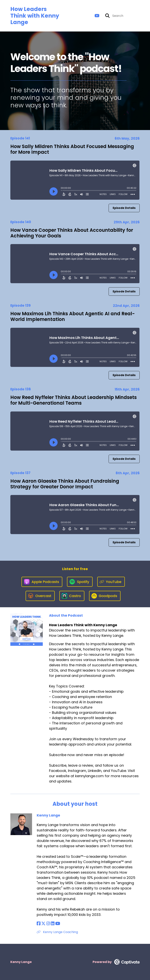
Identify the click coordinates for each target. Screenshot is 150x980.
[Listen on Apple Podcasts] (42, 582)
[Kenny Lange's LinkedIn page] (53, 924)
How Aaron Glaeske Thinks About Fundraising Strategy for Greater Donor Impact (65, 484)
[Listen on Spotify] (80, 582)
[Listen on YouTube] (111, 582)
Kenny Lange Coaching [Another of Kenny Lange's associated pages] (57, 932)
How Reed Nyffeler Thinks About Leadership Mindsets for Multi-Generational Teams (74, 400)
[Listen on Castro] (72, 596)
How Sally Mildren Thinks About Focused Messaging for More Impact (72, 149)
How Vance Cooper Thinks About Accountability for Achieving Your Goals (72, 233)
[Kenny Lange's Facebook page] (39, 924)
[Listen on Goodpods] (105, 596)
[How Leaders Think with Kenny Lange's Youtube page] (97, 16)
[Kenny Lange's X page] (43, 924)
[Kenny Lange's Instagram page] (48, 924)
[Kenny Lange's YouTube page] (58, 924)
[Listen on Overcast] (40, 596)
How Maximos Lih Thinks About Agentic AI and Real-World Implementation (73, 316)
